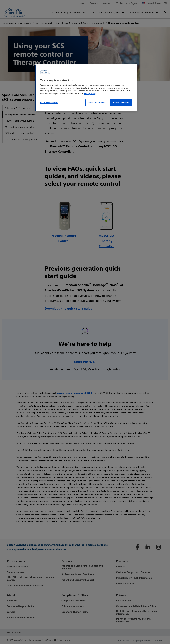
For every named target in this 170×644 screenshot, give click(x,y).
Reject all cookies (97, 103)
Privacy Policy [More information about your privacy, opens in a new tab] (90, 94)
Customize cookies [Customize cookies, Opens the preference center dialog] (49, 103)
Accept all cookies (121, 103)
